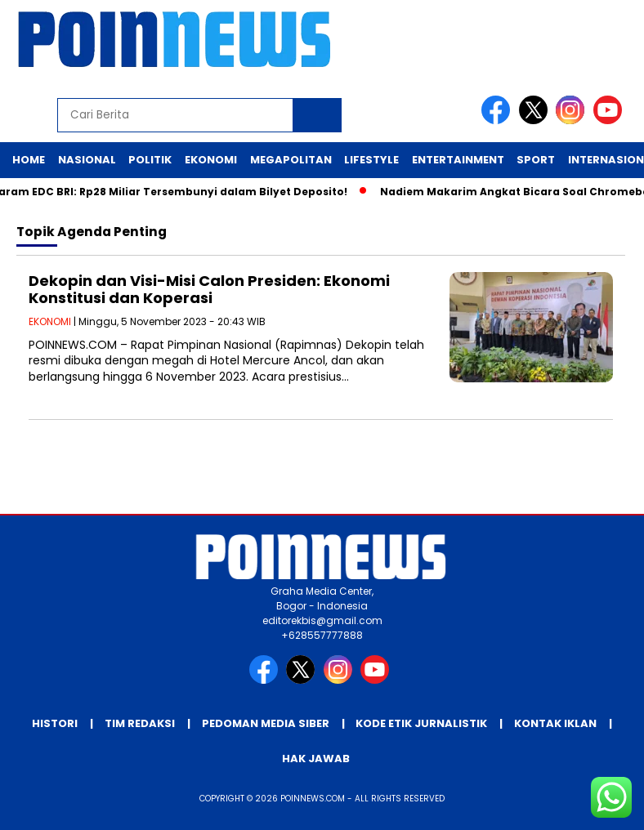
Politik (150, 160)
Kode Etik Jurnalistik (421, 723)
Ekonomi (211, 160)
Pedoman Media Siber (266, 723)
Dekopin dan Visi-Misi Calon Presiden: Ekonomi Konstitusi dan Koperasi (209, 290)
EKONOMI (50, 321)
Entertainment (458, 160)
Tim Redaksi (140, 723)
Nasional (87, 160)
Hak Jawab (316, 759)
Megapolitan (291, 160)
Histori (55, 723)
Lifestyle (371, 160)
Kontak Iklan (555, 723)
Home (29, 160)
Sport (536, 160)
